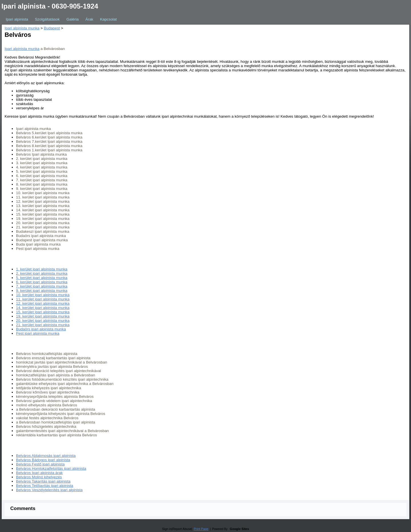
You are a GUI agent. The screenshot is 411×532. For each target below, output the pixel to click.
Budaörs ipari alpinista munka (41, 329)
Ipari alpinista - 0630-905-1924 (50, 6)
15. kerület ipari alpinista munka (43, 312)
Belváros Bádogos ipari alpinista (43, 460)
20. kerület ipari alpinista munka (43, 321)
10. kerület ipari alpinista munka (43, 295)
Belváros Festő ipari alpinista (40, 464)
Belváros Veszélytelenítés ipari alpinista (49, 490)
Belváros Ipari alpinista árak (39, 473)
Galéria (73, 19)
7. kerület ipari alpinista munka (42, 286)
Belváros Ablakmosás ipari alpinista (46, 456)
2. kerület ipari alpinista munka (42, 273)
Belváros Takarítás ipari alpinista (43, 481)
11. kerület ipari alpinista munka (43, 299)
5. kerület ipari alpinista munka (42, 278)
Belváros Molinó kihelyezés (39, 477)
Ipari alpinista (17, 19)
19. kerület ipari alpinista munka (43, 316)
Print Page (201, 529)
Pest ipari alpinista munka (38, 333)
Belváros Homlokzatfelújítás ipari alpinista (51, 468)
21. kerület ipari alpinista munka (43, 325)
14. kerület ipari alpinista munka (43, 308)
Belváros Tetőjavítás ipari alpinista (45, 486)
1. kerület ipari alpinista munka (42, 269)
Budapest (52, 28)
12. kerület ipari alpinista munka (43, 303)
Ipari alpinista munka (22, 28)
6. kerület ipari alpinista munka (42, 282)
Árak (89, 19)
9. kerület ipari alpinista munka (42, 291)
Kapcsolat (108, 19)
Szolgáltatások (47, 19)
